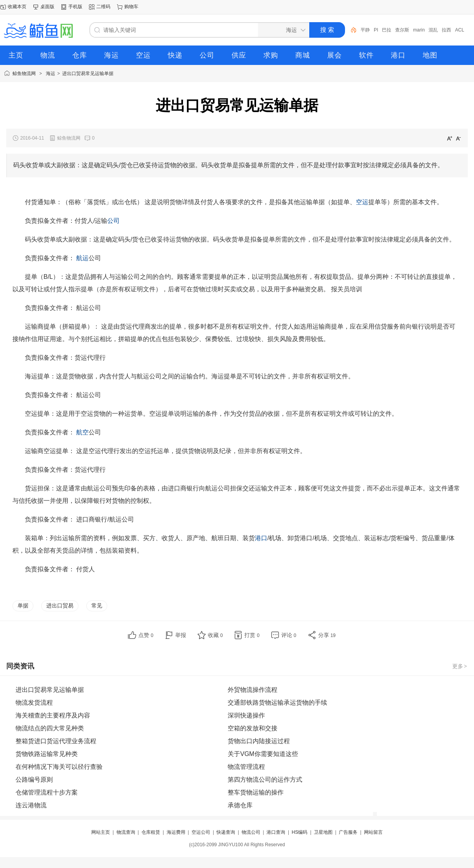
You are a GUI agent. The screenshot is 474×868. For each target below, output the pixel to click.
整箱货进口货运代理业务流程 (56, 741)
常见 (97, 605)
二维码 (103, 7)
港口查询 (276, 832)
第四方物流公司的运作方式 (265, 780)
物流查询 (126, 832)
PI (376, 30)
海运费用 (176, 832)
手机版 (75, 7)
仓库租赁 (151, 832)
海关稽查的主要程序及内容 (53, 715)
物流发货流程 (34, 703)
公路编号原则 (34, 780)
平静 (365, 30)
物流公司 (251, 832)
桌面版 (47, 7)
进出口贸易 (60, 605)
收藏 (215, 635)
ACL (459, 30)
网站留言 (373, 832)
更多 (460, 666)
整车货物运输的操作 (256, 792)
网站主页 (101, 832)
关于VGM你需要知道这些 (263, 754)
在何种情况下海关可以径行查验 (59, 767)
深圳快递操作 (246, 715)
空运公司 (201, 832)
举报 (181, 635)
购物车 (131, 7)
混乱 (433, 30)
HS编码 (300, 832)
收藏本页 (17, 7)
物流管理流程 (246, 767)
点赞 (146, 635)
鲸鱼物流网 (24, 73)
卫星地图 (323, 832)
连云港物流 (31, 805)
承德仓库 (240, 805)
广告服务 (348, 832)
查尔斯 (402, 30)
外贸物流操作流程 (253, 690)
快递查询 (226, 832)
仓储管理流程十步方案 (47, 792)
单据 (23, 605)
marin (419, 30)
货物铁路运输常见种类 (47, 754)
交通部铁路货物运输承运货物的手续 (277, 703)
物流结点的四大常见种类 (50, 728)
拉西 (446, 30)
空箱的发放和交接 (253, 728)
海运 (51, 73)
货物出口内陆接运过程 (259, 741)
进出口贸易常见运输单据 (88, 73)
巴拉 (387, 30)
